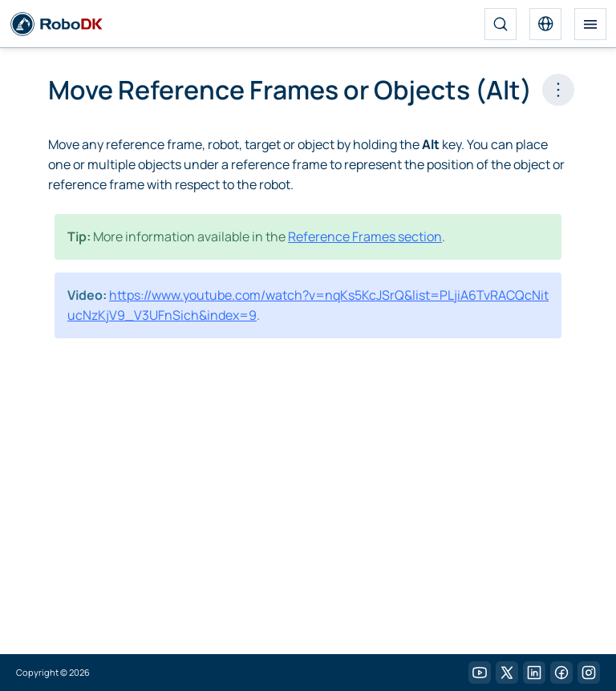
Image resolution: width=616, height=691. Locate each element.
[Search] (500, 24)
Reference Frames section (365, 236)
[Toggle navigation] (590, 24)
